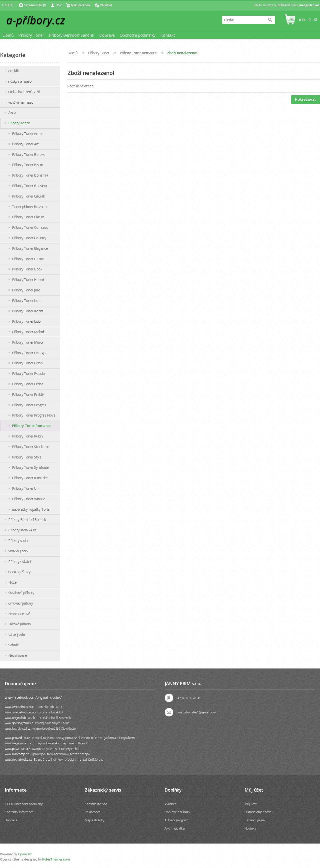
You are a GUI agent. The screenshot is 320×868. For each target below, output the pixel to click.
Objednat (106, 5)
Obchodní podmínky (138, 35)
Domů (8, 35)
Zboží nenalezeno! (182, 53)
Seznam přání (254, 820)
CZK (5, 5)
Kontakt (168, 35)
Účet (59, 5)
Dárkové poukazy (177, 812)
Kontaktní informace (19, 812)
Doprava (107, 35)
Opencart (25, 854)
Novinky (250, 828)
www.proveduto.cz (17, 738)
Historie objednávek (259, 812)
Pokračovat (306, 99)
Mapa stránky (95, 820)
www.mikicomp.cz (17, 754)
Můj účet (250, 804)
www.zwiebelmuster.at (20, 712)
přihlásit (284, 5)
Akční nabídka (174, 828)
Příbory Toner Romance (138, 53)
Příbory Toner (31, 35)
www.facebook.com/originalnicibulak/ (33, 697)
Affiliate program (176, 820)
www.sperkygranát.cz (19, 723)
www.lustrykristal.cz (17, 729)
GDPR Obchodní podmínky (24, 804)
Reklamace (93, 812)
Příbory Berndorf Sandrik (71, 35)
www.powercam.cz (17, 749)
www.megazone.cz (17, 743)
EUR (11, 5)
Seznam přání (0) (35, 5)
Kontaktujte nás (96, 804)
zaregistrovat (309, 5)
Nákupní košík (81, 5)
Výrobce (170, 804)
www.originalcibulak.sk (20, 718)
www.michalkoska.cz (18, 759)
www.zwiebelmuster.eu (20, 707)
